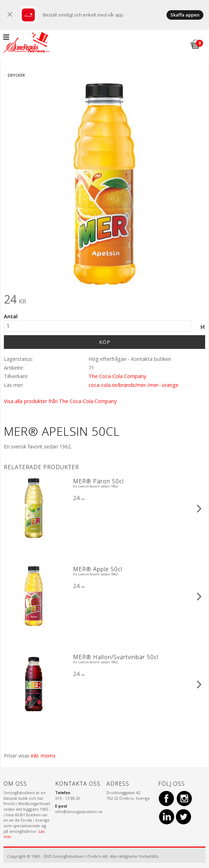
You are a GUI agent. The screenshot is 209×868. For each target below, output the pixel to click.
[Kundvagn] (195, 43)
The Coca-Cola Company (117, 376)
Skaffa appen (185, 15)
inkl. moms (43, 756)
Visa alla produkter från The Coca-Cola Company (60, 401)
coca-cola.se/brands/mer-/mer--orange (133, 385)
